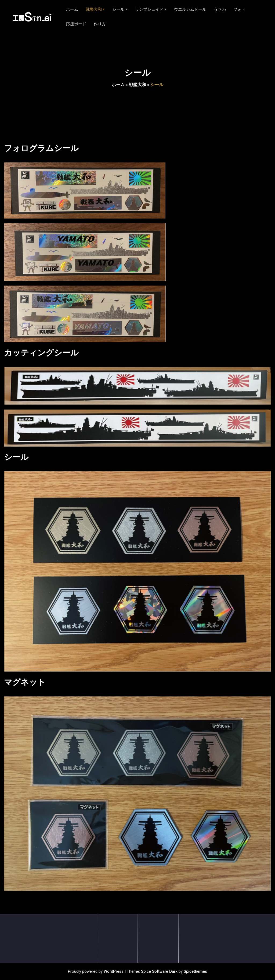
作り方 (100, 24)
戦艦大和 (95, 9)
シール (120, 9)
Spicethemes (195, 971)
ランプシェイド (151, 9)
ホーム (72, 9)
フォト (239, 9)
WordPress (114, 971)
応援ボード (76, 24)
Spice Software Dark (159, 971)
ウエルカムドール (190, 9)
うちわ (220, 9)
